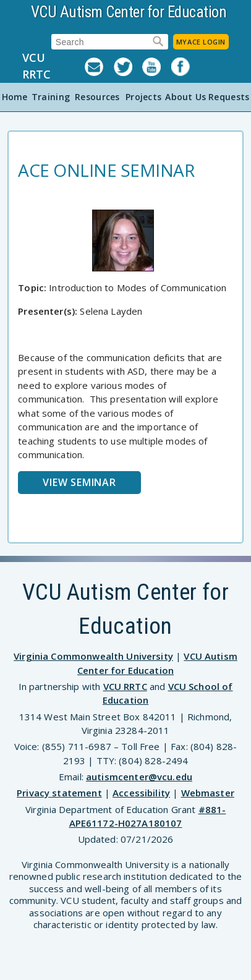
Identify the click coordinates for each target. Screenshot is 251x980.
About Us (185, 97)
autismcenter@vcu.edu (139, 777)
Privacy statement (59, 793)
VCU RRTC (36, 66)
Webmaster (208, 793)
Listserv (99, 67)
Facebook (186, 67)
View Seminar (79, 482)
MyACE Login (201, 42)
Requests (229, 97)
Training (51, 97)
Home (15, 97)
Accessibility (141, 793)
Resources (97, 97)
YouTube (157, 67)
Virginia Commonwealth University (93, 656)
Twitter (128, 67)
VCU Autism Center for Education (129, 12)
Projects (143, 97)
